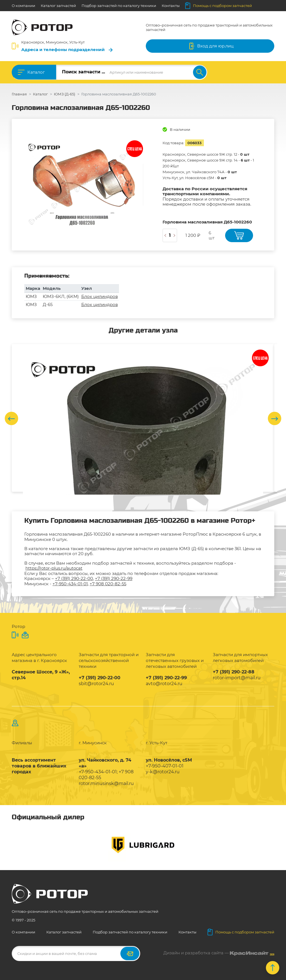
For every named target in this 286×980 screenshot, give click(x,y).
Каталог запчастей (58, 6)
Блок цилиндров (100, 296)
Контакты (171, 6)
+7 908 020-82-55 (108, 584)
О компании (23, 6)
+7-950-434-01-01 (70, 584)
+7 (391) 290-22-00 (74, 578)
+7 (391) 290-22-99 (114, 578)
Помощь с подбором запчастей (219, 6)
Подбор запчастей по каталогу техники (119, 6)
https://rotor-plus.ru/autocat (54, 568)
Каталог (36, 72)
